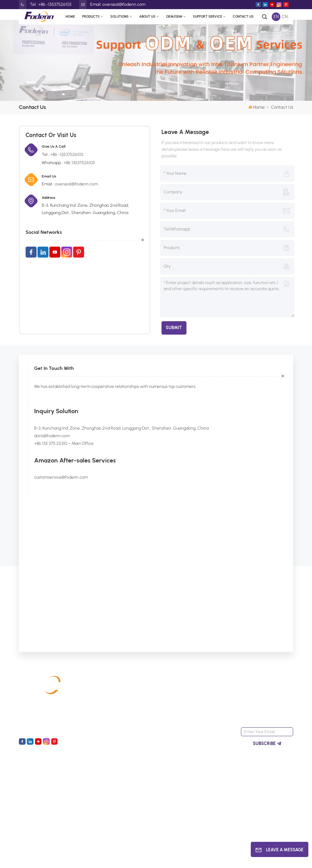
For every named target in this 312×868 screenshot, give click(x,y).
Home (70, 17)
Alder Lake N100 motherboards (204, 698)
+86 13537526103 (79, 163)
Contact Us (243, 17)
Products (91, 17)
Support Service (207, 17)
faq (143, 749)
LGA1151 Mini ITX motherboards (204, 777)
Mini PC (94, 727)
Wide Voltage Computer (201, 728)
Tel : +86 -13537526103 (45, 5)
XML (46, 859)
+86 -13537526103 (67, 155)
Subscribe (267, 744)
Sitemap (29, 859)
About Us (147, 17)
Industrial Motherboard (109, 694)
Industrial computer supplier (207, 814)
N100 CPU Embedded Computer (209, 758)
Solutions (119, 17)
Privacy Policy (80, 859)
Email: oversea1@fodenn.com (112, 5)
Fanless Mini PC (203, 713)
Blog (58, 859)
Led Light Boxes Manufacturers (212, 859)
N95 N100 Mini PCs (206, 743)
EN (276, 17)
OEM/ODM (174, 17)
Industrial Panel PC (105, 716)
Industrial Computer (106, 705)
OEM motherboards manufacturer (207, 795)
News (145, 727)
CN (285, 17)
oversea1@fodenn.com (76, 184)
